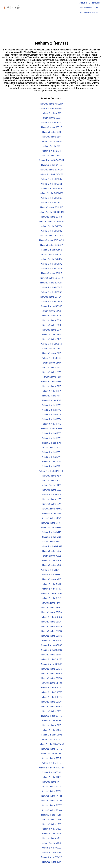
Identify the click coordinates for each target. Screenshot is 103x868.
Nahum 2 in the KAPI (52, 466)
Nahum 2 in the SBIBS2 (52, 617)
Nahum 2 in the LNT (51, 499)
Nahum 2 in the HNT (51, 396)
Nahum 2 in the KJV (51, 480)
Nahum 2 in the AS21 (52, 113)
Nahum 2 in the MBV (52, 513)
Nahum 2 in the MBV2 (51, 518)
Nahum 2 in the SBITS (52, 683)
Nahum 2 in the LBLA (52, 495)
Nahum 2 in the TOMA (52, 810)
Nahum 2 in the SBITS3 (51, 692)
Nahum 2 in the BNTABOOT (52, 160)
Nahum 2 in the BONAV (51, 264)
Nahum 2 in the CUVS (52, 335)
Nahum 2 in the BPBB (51, 311)
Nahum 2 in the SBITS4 (51, 697)
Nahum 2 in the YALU (51, 848)
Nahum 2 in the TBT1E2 (51, 754)
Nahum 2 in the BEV (51, 137)
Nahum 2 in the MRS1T (52, 546)
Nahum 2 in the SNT (52, 725)
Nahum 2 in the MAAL (51, 509)
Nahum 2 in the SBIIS (52, 641)
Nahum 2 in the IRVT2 (51, 448)
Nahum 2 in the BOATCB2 (52, 174)
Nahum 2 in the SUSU (52, 730)
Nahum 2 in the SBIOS (52, 669)
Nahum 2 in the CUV (52, 330)
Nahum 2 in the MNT (52, 537)
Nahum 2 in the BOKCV (51, 231)
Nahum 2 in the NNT (51, 579)
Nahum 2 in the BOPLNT (51, 283)
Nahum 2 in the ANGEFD (52, 104)
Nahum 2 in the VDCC (51, 843)
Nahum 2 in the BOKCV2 (52, 236)
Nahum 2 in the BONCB (52, 269)
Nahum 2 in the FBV (51, 372)
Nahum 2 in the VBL (51, 838)
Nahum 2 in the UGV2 (51, 829)
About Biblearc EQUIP (89, 13)
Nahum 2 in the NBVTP (51, 570)
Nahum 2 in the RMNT (52, 603)
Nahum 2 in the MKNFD (51, 528)
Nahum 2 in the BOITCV (51, 226)
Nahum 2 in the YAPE (52, 852)
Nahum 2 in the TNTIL (51, 791)
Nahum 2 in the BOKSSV (51, 245)
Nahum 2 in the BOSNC (52, 292)
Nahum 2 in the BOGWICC (52, 193)
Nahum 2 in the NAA (51, 551)
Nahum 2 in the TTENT (51, 815)
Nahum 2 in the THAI (51, 772)
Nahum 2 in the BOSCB (51, 287)
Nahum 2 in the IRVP (52, 438)
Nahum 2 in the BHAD (52, 141)
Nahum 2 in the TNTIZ (52, 805)
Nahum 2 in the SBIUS (51, 702)
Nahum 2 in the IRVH (52, 415)
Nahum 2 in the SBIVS (51, 706)
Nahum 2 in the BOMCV (51, 259)
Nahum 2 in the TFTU (51, 763)
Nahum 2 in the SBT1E (51, 716)
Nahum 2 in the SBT (51, 711)
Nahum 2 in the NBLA (52, 561)
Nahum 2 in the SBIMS (51, 664)
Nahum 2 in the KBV (52, 476)
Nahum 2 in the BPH (52, 316)
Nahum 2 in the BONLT (52, 273)
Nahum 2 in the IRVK (51, 419)
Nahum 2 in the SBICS (51, 622)
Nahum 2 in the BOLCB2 (52, 254)
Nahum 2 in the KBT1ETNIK (52, 471)
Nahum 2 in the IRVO (52, 433)
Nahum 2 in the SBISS (51, 678)
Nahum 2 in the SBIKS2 (52, 659)
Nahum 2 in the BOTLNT (51, 297)
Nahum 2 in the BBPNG (52, 123)
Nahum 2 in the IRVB (51, 405)
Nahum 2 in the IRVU (51, 452)
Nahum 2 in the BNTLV (52, 165)
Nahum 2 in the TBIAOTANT (51, 744)
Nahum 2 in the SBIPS (52, 674)
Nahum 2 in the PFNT (52, 598)
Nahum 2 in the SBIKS (51, 655)
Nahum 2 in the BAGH (51, 118)
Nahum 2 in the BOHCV (52, 203)
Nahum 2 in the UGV (52, 824)
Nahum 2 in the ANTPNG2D (52, 108)
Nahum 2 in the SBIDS (52, 626)
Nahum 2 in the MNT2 (51, 542)
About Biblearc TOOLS (89, 8)
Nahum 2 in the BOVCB (51, 302)
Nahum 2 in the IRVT (52, 443)
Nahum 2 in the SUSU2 (51, 735)
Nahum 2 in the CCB (52, 325)
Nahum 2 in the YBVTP (51, 857)
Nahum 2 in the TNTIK (52, 787)
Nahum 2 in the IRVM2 (52, 429)
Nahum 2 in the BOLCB (51, 250)
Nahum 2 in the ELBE (51, 358)
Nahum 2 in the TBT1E (52, 749)
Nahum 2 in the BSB (52, 320)
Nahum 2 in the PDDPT (51, 593)
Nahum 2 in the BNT (52, 156)
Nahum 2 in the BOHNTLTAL (52, 212)
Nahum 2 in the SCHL (52, 721)
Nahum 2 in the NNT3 (52, 589)
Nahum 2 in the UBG (52, 820)
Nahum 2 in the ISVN (52, 457)
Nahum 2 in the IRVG (51, 410)
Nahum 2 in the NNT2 (52, 584)
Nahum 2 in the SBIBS (51, 612)
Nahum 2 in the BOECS (52, 189)
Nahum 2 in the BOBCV (51, 179)
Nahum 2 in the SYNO (51, 739)
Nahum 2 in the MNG (51, 532)
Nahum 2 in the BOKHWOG (51, 240)
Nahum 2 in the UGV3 (51, 834)
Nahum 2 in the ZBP (51, 862)
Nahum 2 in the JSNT (51, 462)
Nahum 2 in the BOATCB (51, 170)
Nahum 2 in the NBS (51, 565)
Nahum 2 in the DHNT (52, 349)
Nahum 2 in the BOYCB (52, 306)
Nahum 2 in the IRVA (52, 400)
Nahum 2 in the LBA (51, 490)
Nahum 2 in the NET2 (52, 575)
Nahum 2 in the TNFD (52, 777)
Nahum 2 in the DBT (52, 339)
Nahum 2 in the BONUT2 (52, 278)
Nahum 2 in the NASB (51, 556)
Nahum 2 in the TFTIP (51, 758)
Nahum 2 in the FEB (52, 377)
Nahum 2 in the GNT (52, 386)
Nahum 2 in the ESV (51, 367)
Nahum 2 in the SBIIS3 (51, 650)
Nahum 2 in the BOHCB (52, 198)
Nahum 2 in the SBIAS (51, 608)
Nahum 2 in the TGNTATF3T (51, 768)
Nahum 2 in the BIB (51, 146)
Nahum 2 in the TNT (51, 782)
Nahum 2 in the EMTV (52, 363)
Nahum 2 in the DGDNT (52, 344)
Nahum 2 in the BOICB (52, 217)
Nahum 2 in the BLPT (51, 151)
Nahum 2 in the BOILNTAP (51, 222)
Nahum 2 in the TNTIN (51, 796)
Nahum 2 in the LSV (51, 504)
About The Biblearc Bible (90, 3)
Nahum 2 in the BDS (51, 132)
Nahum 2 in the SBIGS (51, 631)
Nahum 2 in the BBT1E (51, 127)
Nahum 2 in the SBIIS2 (51, 645)
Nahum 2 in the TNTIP (51, 801)
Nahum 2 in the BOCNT (51, 184)
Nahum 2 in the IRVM (51, 424)
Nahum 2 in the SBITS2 (51, 688)
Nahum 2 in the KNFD (51, 485)
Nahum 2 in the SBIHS (52, 636)
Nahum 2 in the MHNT (51, 523)
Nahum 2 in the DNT (51, 353)
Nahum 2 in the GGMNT (52, 382)
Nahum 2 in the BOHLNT (51, 207)
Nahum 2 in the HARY (52, 391)
